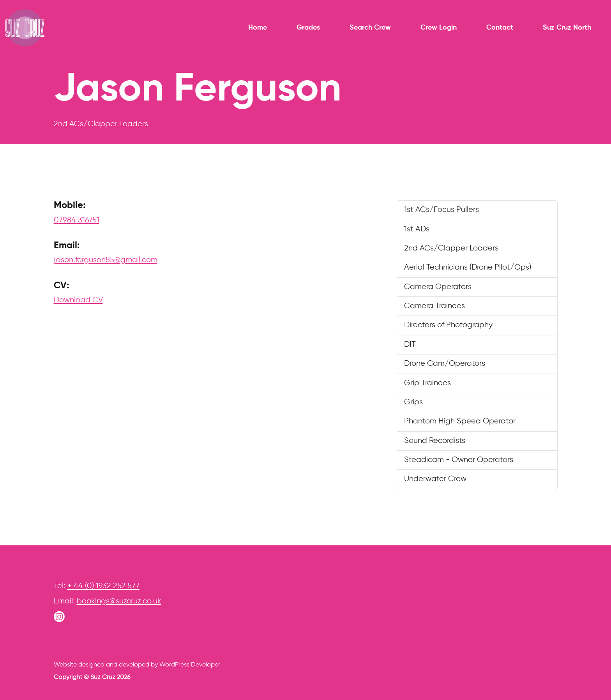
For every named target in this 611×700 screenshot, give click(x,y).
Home (258, 28)
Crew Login (439, 28)
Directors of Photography (448, 325)
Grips (413, 402)
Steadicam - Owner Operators (459, 460)
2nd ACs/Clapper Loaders (451, 248)
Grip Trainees (427, 383)
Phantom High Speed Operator (460, 421)
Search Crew (370, 28)
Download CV (78, 300)
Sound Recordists (435, 441)
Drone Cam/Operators (445, 364)
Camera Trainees (434, 306)
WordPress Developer (190, 665)
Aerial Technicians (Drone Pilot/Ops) (468, 267)
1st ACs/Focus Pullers (441, 210)
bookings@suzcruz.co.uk (119, 601)
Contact (500, 28)
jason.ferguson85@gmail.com (106, 260)
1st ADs (417, 229)
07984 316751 (77, 220)
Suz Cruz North (567, 28)
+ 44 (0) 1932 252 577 (103, 586)
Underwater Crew (435, 479)
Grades (308, 28)
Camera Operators (438, 287)
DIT (410, 345)
